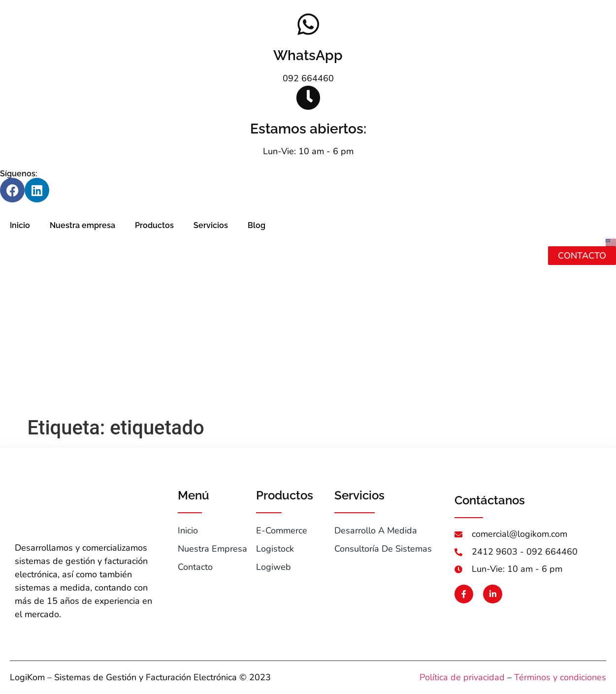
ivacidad (488, 677)
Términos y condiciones (560, 677)
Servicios (211, 225)
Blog (257, 225)
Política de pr (446, 677)
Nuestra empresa (82, 225)
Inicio (20, 225)
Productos (154, 225)
